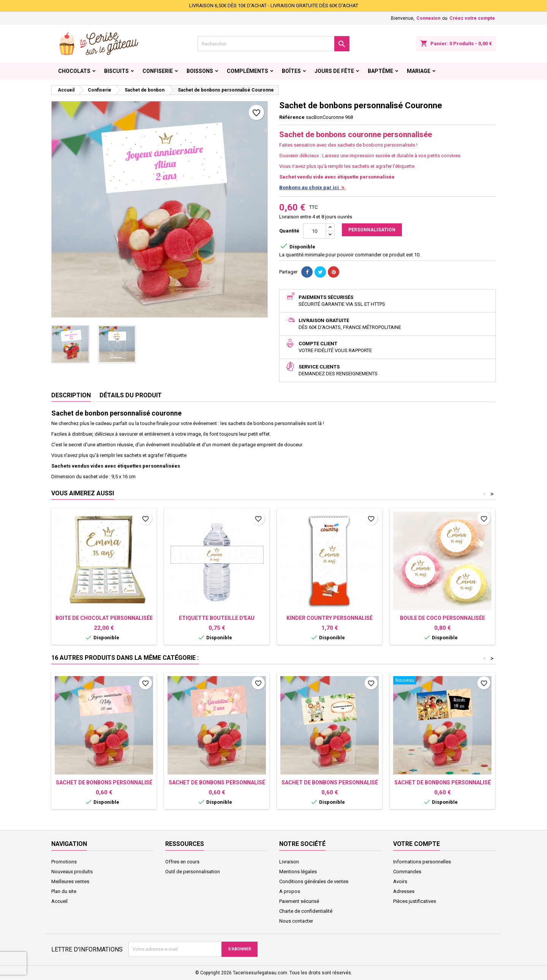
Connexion (428, 18)
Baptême (380, 71)
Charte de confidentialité (306, 911)
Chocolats (74, 71)
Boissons (200, 71)
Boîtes (291, 71)
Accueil (59, 901)
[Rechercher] (273, 44)
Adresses (404, 891)
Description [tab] (71, 395)
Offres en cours (182, 862)
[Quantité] (315, 231)
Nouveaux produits (72, 872)
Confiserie (158, 71)
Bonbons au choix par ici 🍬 (313, 187)
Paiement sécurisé (299, 901)
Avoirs (400, 881)
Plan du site (64, 891)
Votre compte (417, 844)
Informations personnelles (422, 862)
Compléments (247, 71)
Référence (292, 117)
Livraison (289, 862)
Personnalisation (372, 230)
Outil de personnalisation (193, 872)
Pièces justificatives (415, 901)
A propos (290, 891)
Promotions (64, 862)
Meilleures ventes (70, 881)
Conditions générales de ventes (314, 881)
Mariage (419, 71)
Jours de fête (334, 71)
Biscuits (116, 71)
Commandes (407, 872)
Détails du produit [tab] (131, 395)
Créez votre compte (472, 18)
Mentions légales (298, 872)
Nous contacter (296, 921)
